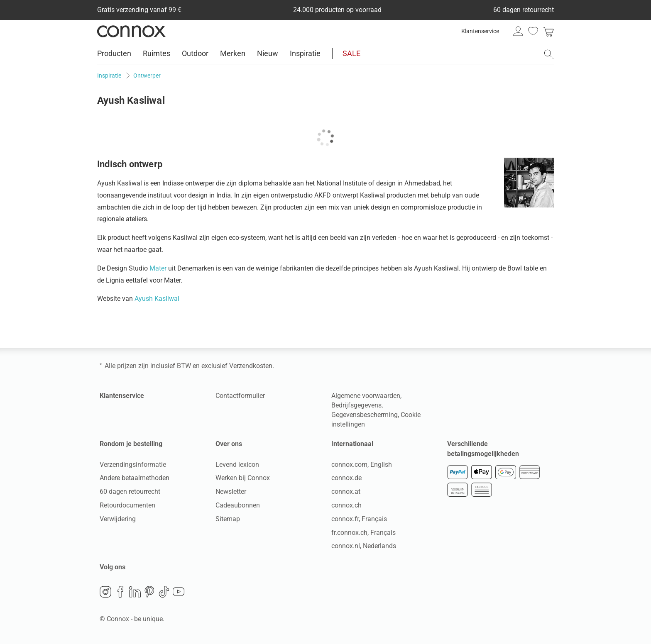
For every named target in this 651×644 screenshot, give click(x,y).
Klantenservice (480, 31)
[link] (548, 31)
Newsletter (231, 492)
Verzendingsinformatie (133, 465)
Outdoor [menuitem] (195, 53)
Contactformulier (240, 396)
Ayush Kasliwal (157, 299)
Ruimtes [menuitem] (157, 53)
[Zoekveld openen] (549, 54)
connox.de (346, 478)
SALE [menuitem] (351, 53)
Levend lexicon (237, 465)
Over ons (229, 444)
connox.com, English (362, 465)
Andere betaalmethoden (135, 478)
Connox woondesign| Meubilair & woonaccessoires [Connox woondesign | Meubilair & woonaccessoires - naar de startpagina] (131, 31)
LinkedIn (135, 592)
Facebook (120, 592)
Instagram (105, 592)
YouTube (179, 592)
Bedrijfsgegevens (356, 405)
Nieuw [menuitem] (268, 53)
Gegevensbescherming (365, 415)
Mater (158, 268)
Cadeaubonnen (238, 505)
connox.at (346, 492)
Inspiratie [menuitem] (305, 53)
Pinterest (149, 592)
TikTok (164, 592)
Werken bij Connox (243, 478)
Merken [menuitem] (233, 53)
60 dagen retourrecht (130, 492)
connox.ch (346, 505)
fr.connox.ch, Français (363, 533)
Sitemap (228, 519)
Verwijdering (118, 519)
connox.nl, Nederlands (364, 546)
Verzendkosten (251, 366)
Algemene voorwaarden (366, 396)
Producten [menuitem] (114, 53)
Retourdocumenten (127, 505)
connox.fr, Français (359, 519)
